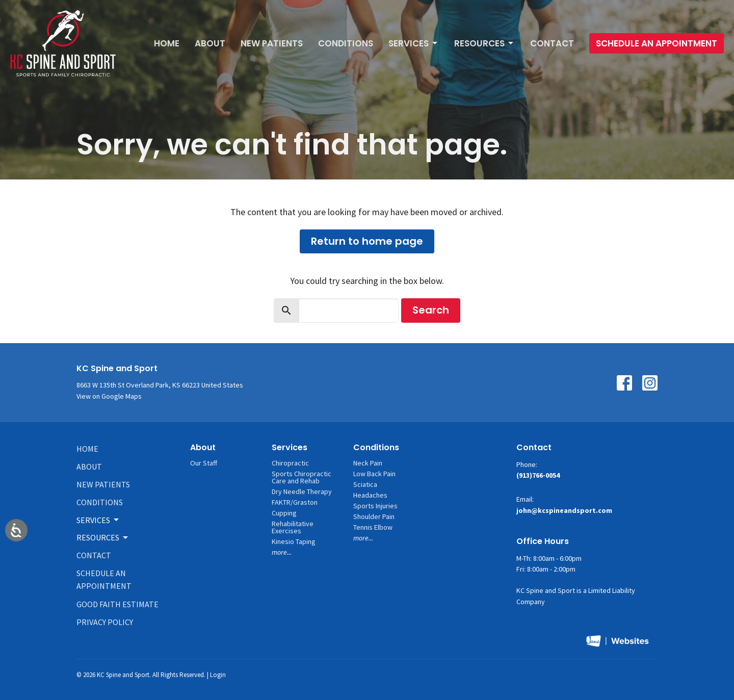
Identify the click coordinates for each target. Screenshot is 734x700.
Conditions (346, 43)
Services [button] (98, 520)
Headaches (370, 495)
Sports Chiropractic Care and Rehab (302, 477)
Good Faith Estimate (117, 604)
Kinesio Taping (294, 541)
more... (282, 552)
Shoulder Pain (374, 516)
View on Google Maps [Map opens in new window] (109, 396)
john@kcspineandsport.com (564, 510)
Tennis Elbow (373, 527)
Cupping (284, 513)
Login (218, 675)
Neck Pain (368, 463)
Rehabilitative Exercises (293, 527)
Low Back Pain (374, 474)
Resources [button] (103, 537)
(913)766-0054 (538, 475)
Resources (484, 43)
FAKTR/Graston (295, 502)
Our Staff (204, 463)
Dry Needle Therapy (302, 491)
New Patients (272, 43)
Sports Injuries (375, 506)
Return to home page (367, 241)
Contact (552, 43)
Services (414, 43)
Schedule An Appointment (657, 43)
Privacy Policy (105, 622)
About (210, 43)
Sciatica (365, 484)
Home (167, 43)
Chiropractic (290, 463)
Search (431, 310)
